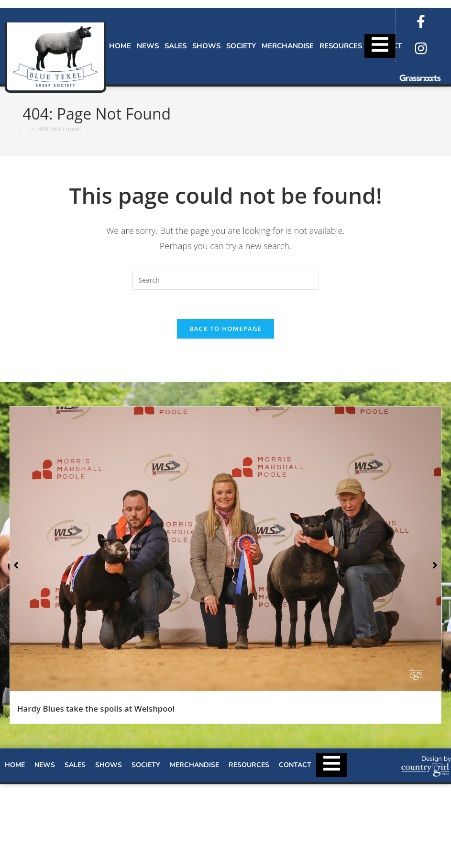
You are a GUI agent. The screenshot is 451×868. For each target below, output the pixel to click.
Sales (176, 46)
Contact (295, 765)
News (148, 46)
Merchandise (288, 46)
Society (241, 46)
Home (120, 46)
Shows (206, 46)
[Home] (26, 129)
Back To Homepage (225, 329)
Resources (341, 46)
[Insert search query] (226, 280)
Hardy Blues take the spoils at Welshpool (96, 709)
